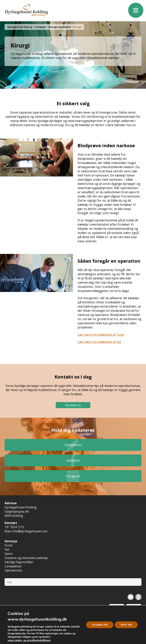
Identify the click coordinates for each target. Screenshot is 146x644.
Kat (7, 549)
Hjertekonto (13, 570)
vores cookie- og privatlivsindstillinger (29, 640)
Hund (8, 545)
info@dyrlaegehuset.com (30, 531)
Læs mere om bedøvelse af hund (101, 335)
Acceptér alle (100, 625)
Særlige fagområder (19, 562)
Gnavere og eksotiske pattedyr (27, 558)
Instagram (73, 476)
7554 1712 (17, 527)
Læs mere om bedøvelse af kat (99, 342)
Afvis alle (126, 625)
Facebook (73, 460)
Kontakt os (73, 405)
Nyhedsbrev (73, 445)
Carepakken (13, 566)
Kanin (9, 554)
